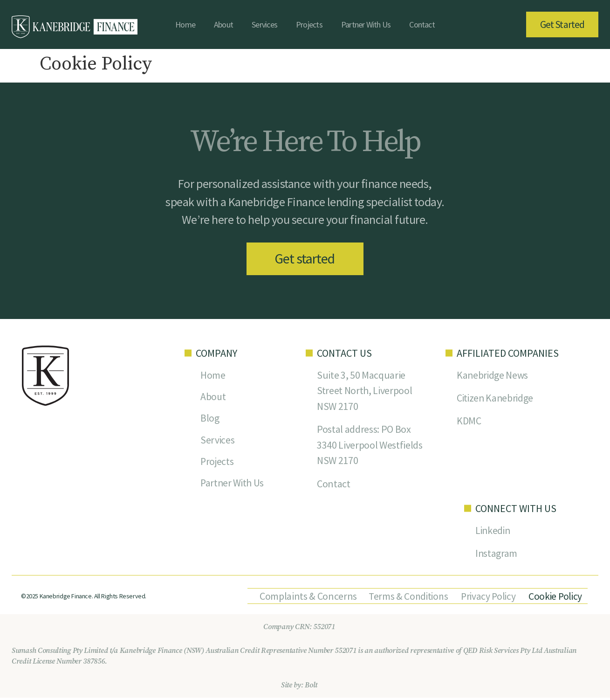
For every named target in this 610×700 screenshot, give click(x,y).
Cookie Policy (554, 598)
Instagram (497, 555)
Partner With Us (366, 24)
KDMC (469, 423)
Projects (309, 24)
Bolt (311, 687)
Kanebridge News (493, 376)
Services (264, 24)
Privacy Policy (486, 598)
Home (185, 24)
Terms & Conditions (405, 598)
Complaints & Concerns (304, 598)
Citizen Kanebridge (496, 399)
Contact (422, 24)
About (223, 24)
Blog (210, 420)
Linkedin (493, 532)
